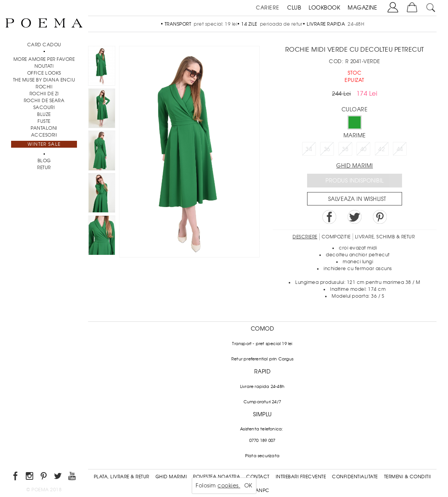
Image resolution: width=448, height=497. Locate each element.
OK (248, 486)
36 (327, 149)
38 (345, 149)
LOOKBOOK (324, 8)
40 (364, 149)
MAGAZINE (362, 8)
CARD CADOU (44, 45)
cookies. (229, 486)
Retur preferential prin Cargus (262, 359)
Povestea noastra (217, 477)
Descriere (305, 237)
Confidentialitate (355, 477)
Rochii (44, 87)
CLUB (294, 8)
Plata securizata (262, 456)
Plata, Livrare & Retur (122, 477)
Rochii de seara (44, 101)
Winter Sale (44, 144)
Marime (355, 135)
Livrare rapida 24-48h (262, 386)
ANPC (262, 490)
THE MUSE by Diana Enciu (44, 80)
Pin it (380, 217)
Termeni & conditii (408, 477)
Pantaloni (44, 128)
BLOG (44, 161)
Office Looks (44, 73)
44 (400, 149)
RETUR (44, 168)
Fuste (44, 121)
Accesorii (44, 135)
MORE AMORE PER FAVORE (44, 59)
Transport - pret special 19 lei (262, 344)
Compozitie (336, 237)
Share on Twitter (355, 217)
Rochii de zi (44, 94)
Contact (258, 477)
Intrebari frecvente (301, 477)
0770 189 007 (262, 440)
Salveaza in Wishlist (357, 199)
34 (309, 149)
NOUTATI (44, 66)
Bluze (44, 114)
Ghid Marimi (171, 477)
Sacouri (44, 108)
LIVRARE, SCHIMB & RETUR (385, 237)
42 (382, 149)
